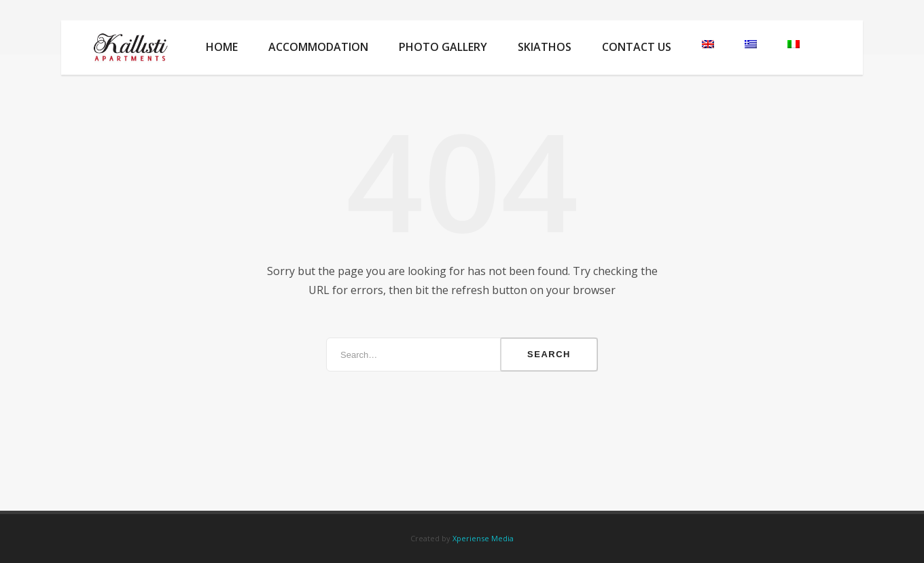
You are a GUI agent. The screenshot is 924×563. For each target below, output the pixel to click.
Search (549, 354)
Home (222, 47)
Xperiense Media (483, 538)
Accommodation (318, 47)
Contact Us (637, 47)
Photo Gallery (443, 47)
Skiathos (545, 47)
